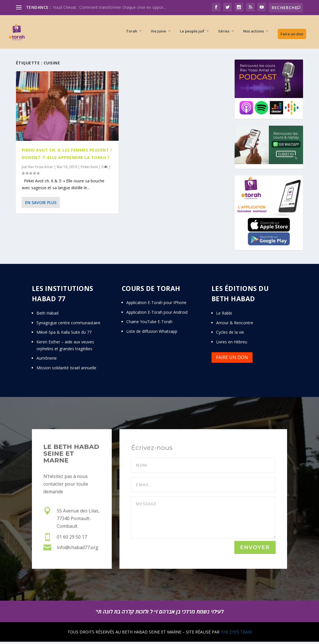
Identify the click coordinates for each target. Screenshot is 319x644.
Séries (224, 33)
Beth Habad (48, 315)
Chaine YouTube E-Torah (149, 324)
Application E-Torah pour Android (157, 314)
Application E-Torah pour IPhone (156, 305)
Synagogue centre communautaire (68, 325)
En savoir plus (41, 205)
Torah (132, 33)
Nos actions (254, 33)
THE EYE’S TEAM (236, 634)
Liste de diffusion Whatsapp (152, 334)
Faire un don (292, 36)
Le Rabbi (224, 315)
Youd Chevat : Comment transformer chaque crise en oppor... (109, 7)
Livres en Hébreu (232, 344)
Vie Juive (159, 33)
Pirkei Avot (89, 169)
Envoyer (255, 550)
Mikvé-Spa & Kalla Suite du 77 (64, 334)
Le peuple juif (192, 33)
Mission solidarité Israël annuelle (66, 370)
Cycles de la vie (230, 334)
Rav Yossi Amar (41, 169)
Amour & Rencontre (235, 325)
